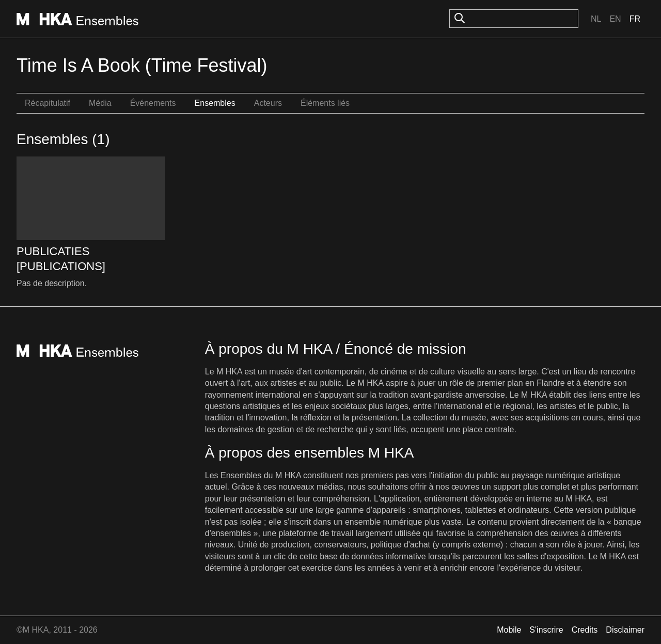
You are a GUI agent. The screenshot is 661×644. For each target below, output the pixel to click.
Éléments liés (325, 103)
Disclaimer (625, 630)
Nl (596, 19)
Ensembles (215, 103)
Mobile (509, 630)
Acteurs (268, 103)
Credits (585, 630)
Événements (153, 103)
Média (100, 103)
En (615, 19)
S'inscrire (546, 630)
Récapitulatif (48, 103)
